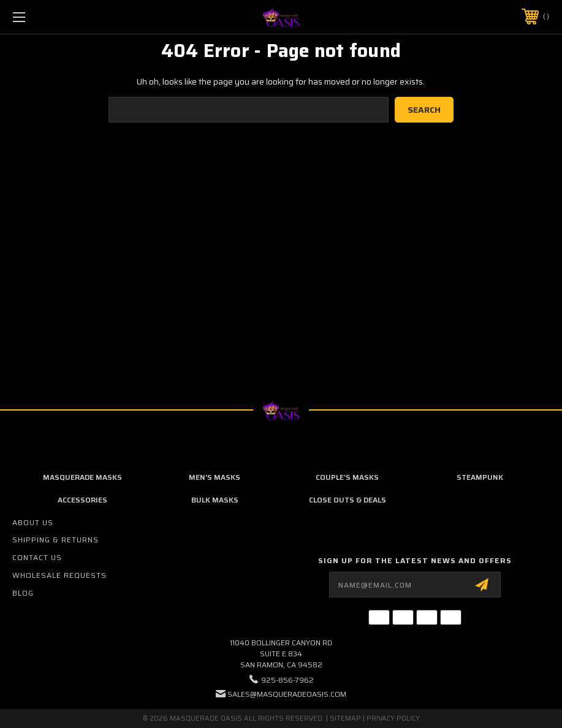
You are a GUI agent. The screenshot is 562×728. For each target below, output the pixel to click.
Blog (23, 593)
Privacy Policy (393, 719)
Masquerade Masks (82, 477)
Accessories (82, 500)
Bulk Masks (215, 500)
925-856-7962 (287, 680)
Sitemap (345, 719)
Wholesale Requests (59, 575)
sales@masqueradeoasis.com (287, 694)
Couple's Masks (347, 477)
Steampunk (480, 477)
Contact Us (37, 557)
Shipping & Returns (55, 540)
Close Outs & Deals (347, 500)
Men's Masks (215, 477)
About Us (33, 522)
